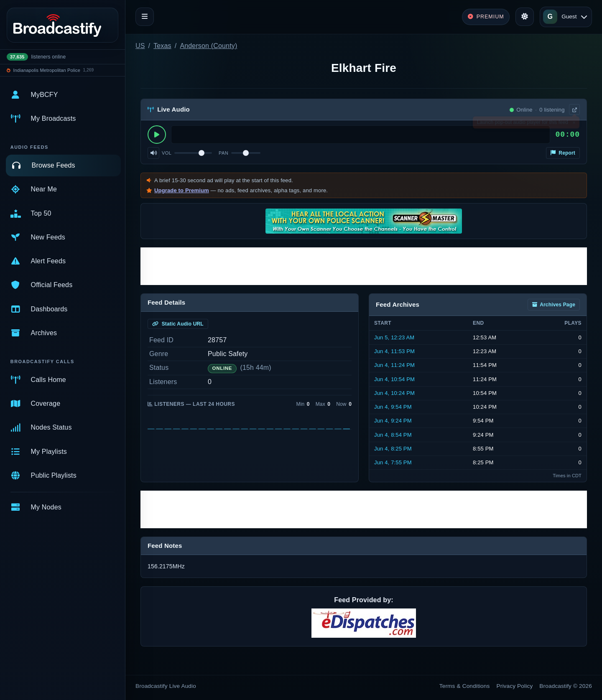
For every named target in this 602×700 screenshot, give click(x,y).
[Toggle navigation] (145, 17)
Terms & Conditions (465, 686)
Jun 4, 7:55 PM (393, 462)
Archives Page (554, 305)
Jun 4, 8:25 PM (393, 449)
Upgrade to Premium (182, 190)
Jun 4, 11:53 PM (394, 351)
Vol (167, 153)
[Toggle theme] (525, 17)
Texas (162, 46)
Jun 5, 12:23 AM (394, 337)
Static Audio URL (178, 324)
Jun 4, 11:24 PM (394, 365)
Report (563, 153)
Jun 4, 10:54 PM (394, 379)
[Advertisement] (364, 266)
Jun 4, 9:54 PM (393, 407)
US (140, 46)
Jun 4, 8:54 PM (393, 435)
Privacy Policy (515, 686)
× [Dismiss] (574, 124)
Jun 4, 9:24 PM (393, 421)
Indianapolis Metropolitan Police (47, 70)
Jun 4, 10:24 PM (394, 393)
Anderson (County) (208, 46)
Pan (223, 153)
